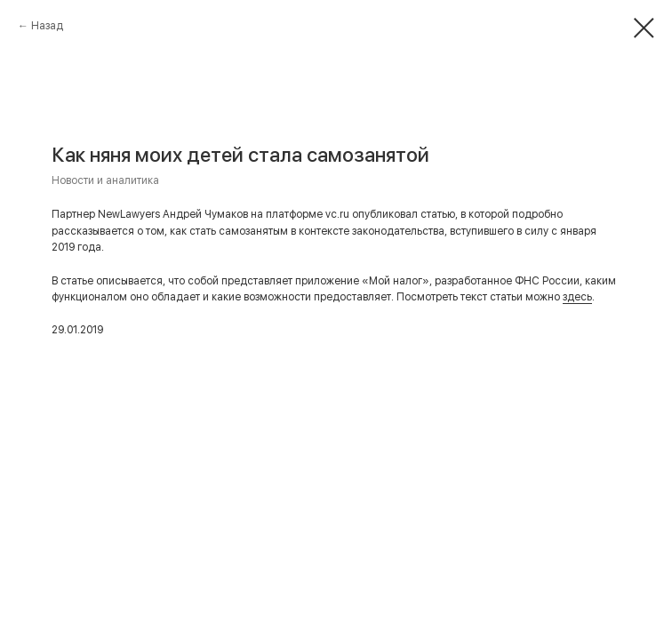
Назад (47, 26)
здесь (577, 297)
